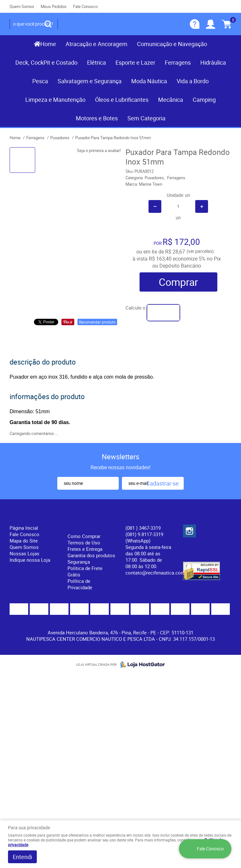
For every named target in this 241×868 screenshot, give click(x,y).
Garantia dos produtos (91, 555)
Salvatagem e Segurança (90, 81)
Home (48, 44)
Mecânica (171, 100)
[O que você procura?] (48, 24)
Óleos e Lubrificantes (122, 100)
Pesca (40, 81)
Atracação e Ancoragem (96, 44)
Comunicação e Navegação (172, 44)
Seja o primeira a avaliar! (99, 150)
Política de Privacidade (80, 584)
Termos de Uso (84, 542)
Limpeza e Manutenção (55, 100)
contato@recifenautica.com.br (158, 573)
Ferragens (178, 62)
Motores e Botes (97, 118)
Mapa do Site (24, 541)
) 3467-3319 (143, 528)
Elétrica (96, 62)
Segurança (79, 562)
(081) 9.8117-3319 (144, 537)
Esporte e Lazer (135, 62)
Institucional (27, 517)
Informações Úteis (85, 521)
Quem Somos (22, 6)
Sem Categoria (146, 118)
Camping (204, 100)
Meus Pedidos (54, 6)
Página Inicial (24, 528)
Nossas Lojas (24, 553)
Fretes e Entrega (85, 549)
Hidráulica (213, 62)
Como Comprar (84, 536)
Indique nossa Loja (30, 560)
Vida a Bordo (193, 81)
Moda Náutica (149, 81)
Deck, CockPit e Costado (46, 62)
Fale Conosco (85, 6)
